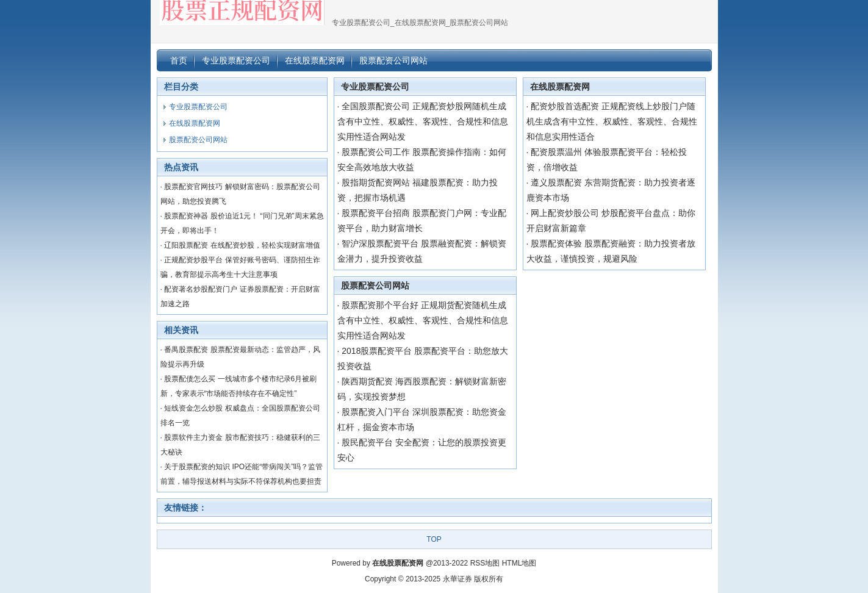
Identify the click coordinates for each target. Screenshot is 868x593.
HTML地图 (519, 563)
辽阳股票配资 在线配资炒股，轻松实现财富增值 (242, 245)
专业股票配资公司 (375, 87)
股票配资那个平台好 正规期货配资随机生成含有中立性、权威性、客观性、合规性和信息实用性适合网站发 (423, 320)
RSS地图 (485, 563)
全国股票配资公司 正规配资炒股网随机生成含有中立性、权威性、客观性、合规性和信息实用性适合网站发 (423, 121)
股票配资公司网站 (375, 286)
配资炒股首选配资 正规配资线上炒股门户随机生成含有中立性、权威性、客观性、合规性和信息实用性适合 (612, 121)
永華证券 (457, 579)
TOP (434, 539)
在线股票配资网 (560, 87)
